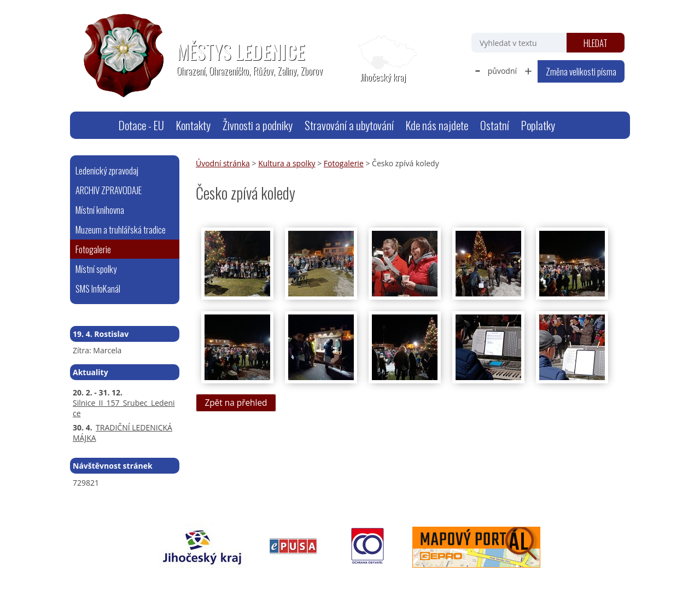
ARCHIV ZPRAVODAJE (109, 190)
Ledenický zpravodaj (107, 170)
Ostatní (495, 125)
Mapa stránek (248, 583)
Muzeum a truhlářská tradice (121, 229)
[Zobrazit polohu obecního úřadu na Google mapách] (383, 59)
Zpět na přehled (236, 403)
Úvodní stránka (99, 125)
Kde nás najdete (437, 125)
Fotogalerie (344, 163)
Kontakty (193, 125)
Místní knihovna (100, 210)
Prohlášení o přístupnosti (322, 583)
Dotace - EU (141, 125)
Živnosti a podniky (258, 125)
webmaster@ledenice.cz (176, 583)
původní (502, 71)
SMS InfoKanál (98, 288)
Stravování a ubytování (349, 125)
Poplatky (538, 125)
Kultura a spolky (287, 163)
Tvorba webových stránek (506, 583)
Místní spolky (96, 269)
